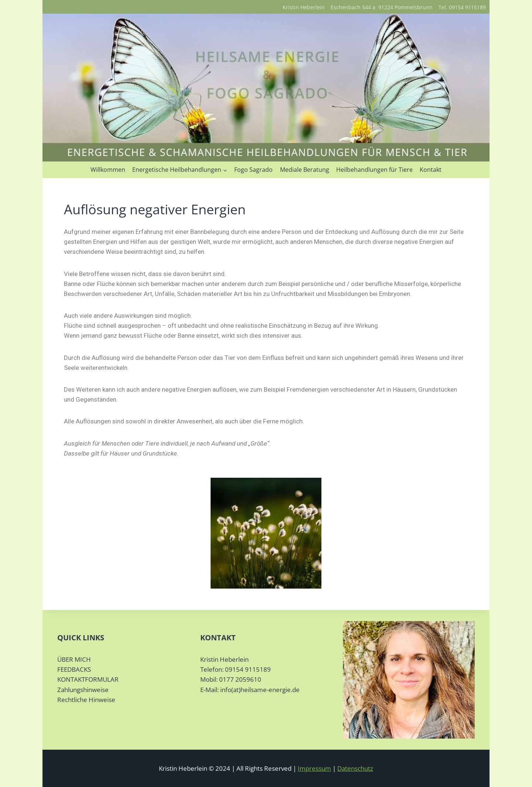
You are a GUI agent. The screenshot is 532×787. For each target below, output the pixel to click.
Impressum (314, 768)
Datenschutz (355, 768)
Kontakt (431, 170)
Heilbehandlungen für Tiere (374, 170)
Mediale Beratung (305, 170)
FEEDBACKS (74, 669)
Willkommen (108, 170)
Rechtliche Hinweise (86, 700)
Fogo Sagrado (253, 170)
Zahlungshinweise (83, 690)
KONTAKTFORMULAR (88, 679)
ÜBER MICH (74, 659)
